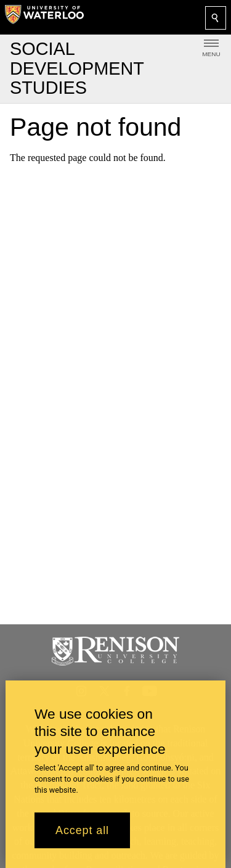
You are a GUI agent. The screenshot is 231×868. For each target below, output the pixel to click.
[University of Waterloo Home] (44, 17)
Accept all (82, 832)
